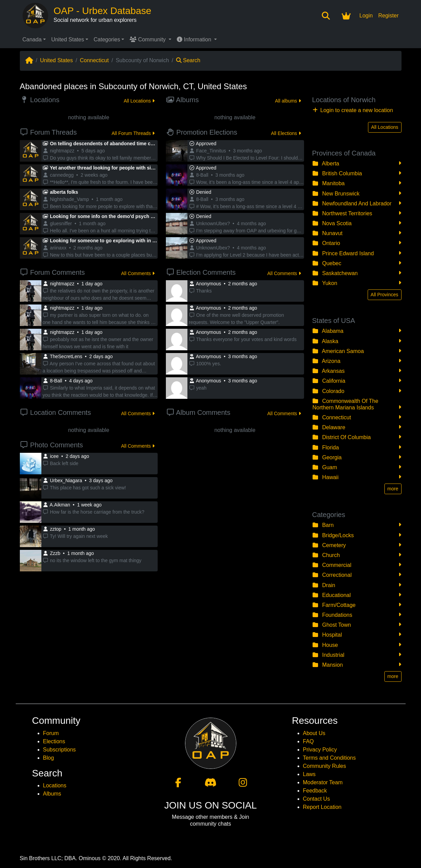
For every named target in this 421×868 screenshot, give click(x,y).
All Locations (139, 101)
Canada (32, 39)
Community (148, 39)
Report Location (322, 807)
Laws (309, 774)
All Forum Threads (133, 133)
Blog (49, 758)
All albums (288, 101)
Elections (54, 741)
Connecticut (94, 60)
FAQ (308, 741)
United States (68, 39)
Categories (107, 39)
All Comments (138, 273)
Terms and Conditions (330, 758)
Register (389, 16)
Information (195, 39)
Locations (55, 785)
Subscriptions (60, 750)
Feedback (315, 791)
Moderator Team (323, 782)
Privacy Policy (320, 750)
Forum (51, 733)
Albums (52, 794)
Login (366, 16)
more (393, 489)
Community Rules (325, 766)
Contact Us (317, 799)
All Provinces (385, 295)
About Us (314, 733)
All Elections (286, 133)
